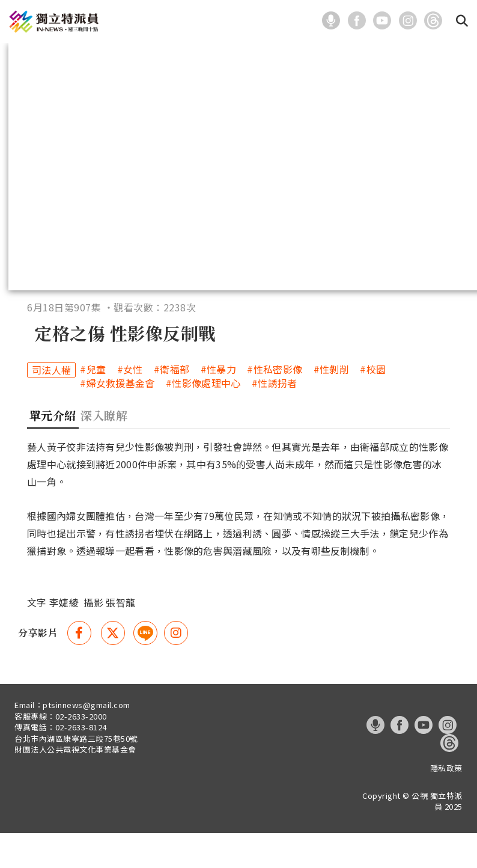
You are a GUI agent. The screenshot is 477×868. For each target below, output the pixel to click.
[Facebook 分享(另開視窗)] (79, 668)
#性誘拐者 (275, 419)
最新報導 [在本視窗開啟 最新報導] (55, 56)
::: (309, 20)
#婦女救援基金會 (117, 419)
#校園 (373, 405)
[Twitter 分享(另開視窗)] (113, 668)
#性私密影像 (275, 405)
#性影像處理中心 (203, 419)
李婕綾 (64, 638)
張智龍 (120, 638)
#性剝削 (331, 405)
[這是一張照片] (333, 19)
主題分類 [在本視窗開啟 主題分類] (183, 56)
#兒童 (93, 405)
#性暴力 (218, 405)
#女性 (130, 405)
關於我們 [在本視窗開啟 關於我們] (440, 56)
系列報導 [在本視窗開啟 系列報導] (312, 56)
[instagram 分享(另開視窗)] (176, 668)
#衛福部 (172, 405)
